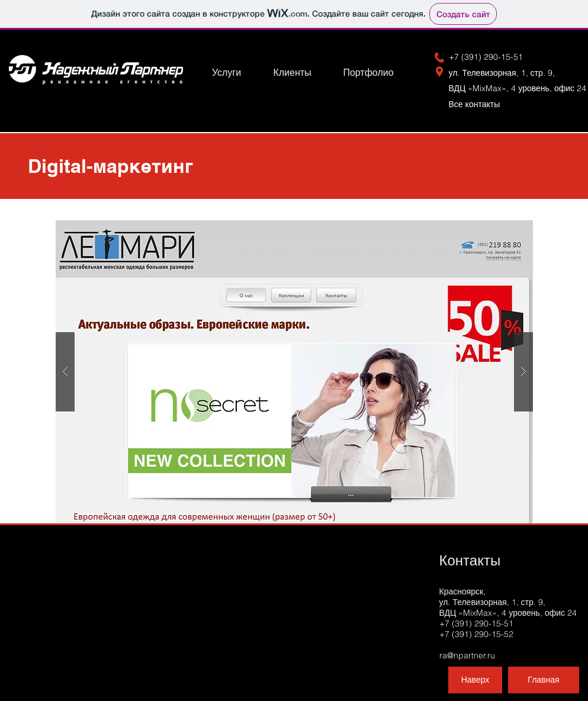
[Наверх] (475, 680)
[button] (294, 372)
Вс (479, 104)
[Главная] (544, 680)
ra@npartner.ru (467, 655)
